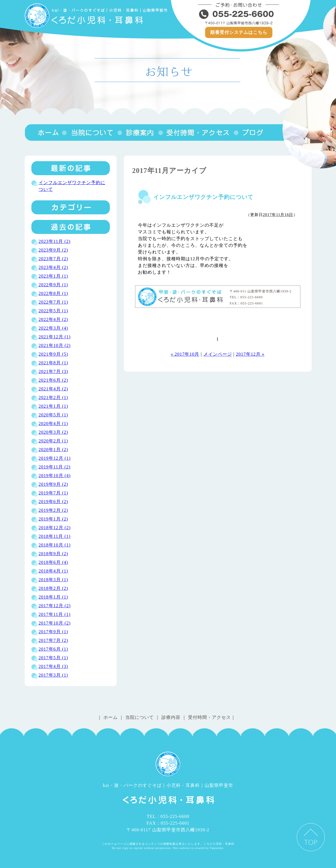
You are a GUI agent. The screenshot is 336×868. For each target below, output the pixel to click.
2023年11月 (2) (55, 241)
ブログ (249, 132)
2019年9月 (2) (54, 484)
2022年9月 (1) (54, 285)
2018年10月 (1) (55, 545)
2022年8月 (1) (54, 293)
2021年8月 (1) (54, 363)
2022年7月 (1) (54, 302)
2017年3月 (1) (54, 675)
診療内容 (137, 132)
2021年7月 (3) (54, 371)
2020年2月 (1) (54, 441)
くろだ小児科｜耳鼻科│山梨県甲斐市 (97, 16)
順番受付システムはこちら (239, 32)
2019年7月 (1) (54, 493)
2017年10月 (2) (55, 623)
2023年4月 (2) (54, 267)
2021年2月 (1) (54, 397)
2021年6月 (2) (54, 380)
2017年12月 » (250, 354)
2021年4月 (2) (54, 389)
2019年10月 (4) (55, 476)
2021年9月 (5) (54, 354)
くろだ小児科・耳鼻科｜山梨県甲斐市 (43, 132)
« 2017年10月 (185, 354)
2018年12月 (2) (55, 528)
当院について (89, 132)
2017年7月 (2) (54, 640)
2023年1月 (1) (54, 276)
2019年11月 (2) (55, 467)
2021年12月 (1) (55, 337)
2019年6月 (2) (54, 502)
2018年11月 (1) (55, 536)
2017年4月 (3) (54, 666)
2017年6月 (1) (54, 649)
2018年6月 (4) (54, 562)
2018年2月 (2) (54, 588)
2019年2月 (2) (54, 510)
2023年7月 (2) (54, 259)
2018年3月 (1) (54, 580)
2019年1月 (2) (54, 519)
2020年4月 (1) (54, 424)
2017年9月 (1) (54, 632)
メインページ (218, 354)
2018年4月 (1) (54, 571)
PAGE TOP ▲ (311, 837)
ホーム (111, 717)
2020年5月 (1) (54, 415)
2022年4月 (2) (54, 319)
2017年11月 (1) (55, 614)
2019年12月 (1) (55, 458)
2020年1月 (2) (54, 450)
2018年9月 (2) (54, 554)
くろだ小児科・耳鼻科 (181, 297)
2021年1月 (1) (54, 406)
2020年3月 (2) (54, 432)
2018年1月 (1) (54, 597)
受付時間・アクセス (195, 132)
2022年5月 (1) (54, 311)
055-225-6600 (239, 14)
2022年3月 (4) (54, 328)
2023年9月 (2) (54, 250)
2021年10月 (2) (55, 345)
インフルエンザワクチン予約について (203, 197)
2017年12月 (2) (55, 606)
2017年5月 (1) (54, 658)
